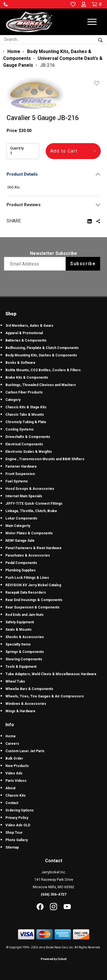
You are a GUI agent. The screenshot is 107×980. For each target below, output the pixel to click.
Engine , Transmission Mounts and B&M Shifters (45, 459)
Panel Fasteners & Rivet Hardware (34, 548)
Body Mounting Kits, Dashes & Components (41, 355)
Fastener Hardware (21, 466)
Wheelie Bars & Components (29, 689)
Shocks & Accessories (25, 637)
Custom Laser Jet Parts (25, 751)
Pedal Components (21, 563)
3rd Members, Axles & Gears (29, 326)
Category (13, 400)
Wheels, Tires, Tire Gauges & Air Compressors (45, 696)
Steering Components (24, 659)
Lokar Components (21, 518)
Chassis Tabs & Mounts (25, 415)
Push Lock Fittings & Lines (27, 578)
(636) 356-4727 (53, 894)
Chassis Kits (16, 796)
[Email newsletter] (36, 264)
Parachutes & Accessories (28, 555)
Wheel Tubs (15, 681)
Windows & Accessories (26, 704)
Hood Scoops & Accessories (30, 489)
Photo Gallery (17, 840)
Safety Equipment (20, 622)
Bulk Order (14, 758)
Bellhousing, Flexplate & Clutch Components (42, 348)
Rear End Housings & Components (34, 600)
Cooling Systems (20, 429)
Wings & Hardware (20, 711)
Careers (12, 744)
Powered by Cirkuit (54, 959)
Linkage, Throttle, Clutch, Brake (31, 511)
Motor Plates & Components (29, 533)
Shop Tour (14, 833)
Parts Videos (16, 781)
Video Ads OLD (18, 825)
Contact (12, 803)
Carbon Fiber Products (24, 392)
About (10, 788)
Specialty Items (18, 644)
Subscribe (83, 264)
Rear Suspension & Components (33, 607)
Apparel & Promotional (24, 333)
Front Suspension (20, 474)
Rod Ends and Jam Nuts (25, 615)
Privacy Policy (17, 818)
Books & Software (20, 363)
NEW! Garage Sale (20, 541)
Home (11, 736)
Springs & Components (25, 652)
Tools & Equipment (21, 667)
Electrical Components (24, 444)
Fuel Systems (17, 481)
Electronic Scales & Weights (29, 452)
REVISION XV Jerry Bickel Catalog (33, 585)
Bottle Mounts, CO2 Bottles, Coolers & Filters (43, 370)
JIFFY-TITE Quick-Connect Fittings (34, 504)
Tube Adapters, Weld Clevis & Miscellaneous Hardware (51, 674)
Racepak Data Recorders (26, 593)
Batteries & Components (26, 340)
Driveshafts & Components (28, 437)
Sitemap (12, 847)
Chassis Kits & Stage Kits (26, 407)
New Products (17, 766)
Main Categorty (18, 526)
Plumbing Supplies (21, 570)
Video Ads (14, 773)
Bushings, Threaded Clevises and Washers (41, 385)
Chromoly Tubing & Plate (26, 422)
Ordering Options (20, 810)
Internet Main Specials (24, 496)
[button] (6, 4)
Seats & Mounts (19, 630)
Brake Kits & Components (27, 378)
